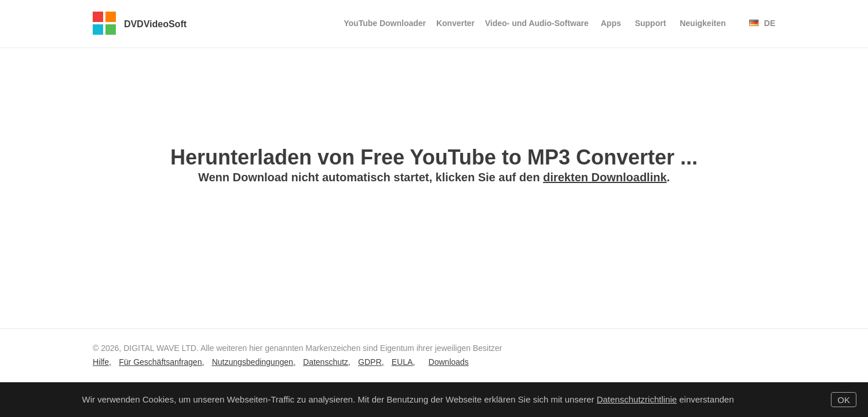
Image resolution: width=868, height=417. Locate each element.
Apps (611, 23)
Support (651, 23)
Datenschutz (326, 362)
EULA (402, 362)
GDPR (370, 362)
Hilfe (101, 362)
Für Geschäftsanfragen (160, 362)
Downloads (449, 362)
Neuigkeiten (703, 23)
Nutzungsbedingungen (253, 362)
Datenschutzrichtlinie (637, 399)
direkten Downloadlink (605, 177)
